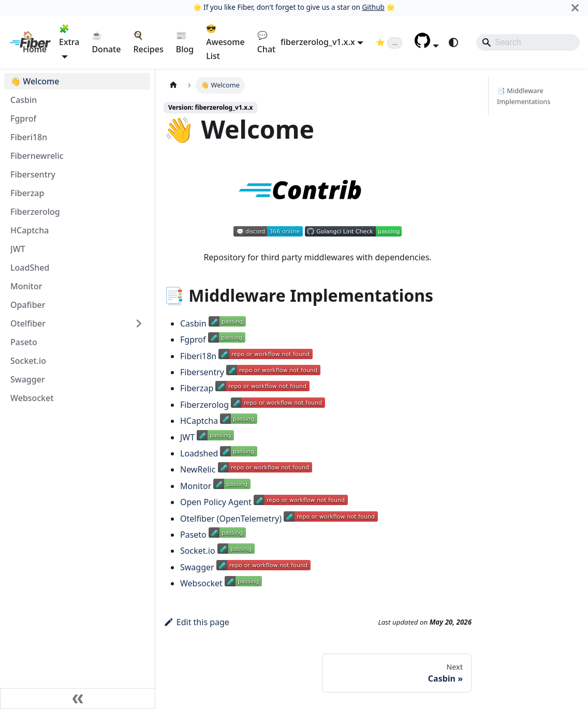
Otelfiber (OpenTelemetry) (231, 519)
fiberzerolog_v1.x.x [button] (318, 42)
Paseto (193, 535)
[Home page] (173, 85)
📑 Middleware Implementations (524, 96)
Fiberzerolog (204, 405)
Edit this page (196, 622)
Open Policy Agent (216, 502)
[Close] (575, 8)
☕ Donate (106, 42)
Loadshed (199, 453)
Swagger (197, 567)
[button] (427, 45)
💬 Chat (266, 42)
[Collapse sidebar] (78, 699)
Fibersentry (202, 372)
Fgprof (193, 339)
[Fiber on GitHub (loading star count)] (389, 42)
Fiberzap (197, 388)
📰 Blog (185, 42)
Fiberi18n (198, 356)
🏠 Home (35, 42)
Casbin (193, 323)
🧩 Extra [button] (69, 35)
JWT (187, 437)
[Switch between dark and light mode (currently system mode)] (453, 42)
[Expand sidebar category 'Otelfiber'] (139, 323)
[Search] (528, 42)
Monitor (196, 486)
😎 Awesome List (225, 42)
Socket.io (198, 551)
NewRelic (198, 469)
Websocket (201, 583)
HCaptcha (199, 421)
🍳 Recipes (148, 42)
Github (373, 7)
